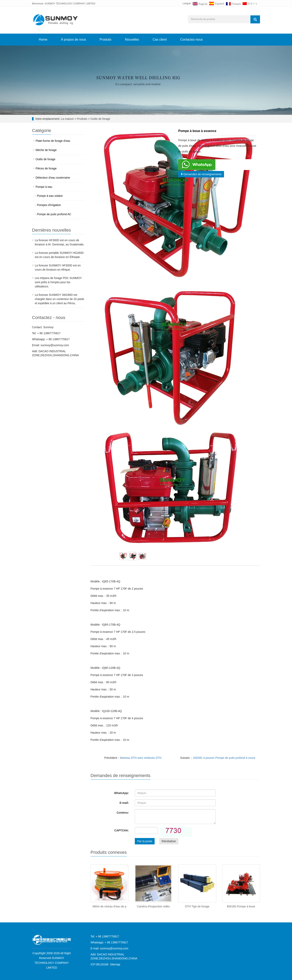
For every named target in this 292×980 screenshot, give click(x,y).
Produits (105, 39)
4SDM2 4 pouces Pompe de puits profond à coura (224, 758)
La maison (67, 119)
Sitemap (115, 964)
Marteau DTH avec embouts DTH (141, 758)
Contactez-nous (191, 39)
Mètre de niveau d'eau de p (109, 906)
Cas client (160, 39)
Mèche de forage (46, 150)
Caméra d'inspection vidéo (153, 906)
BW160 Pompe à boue (241, 906)
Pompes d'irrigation (49, 205)
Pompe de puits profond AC (54, 214)
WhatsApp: (121, 793)
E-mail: (124, 803)
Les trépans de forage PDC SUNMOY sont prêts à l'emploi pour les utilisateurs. (58, 282)
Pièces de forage (46, 168)
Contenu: (123, 813)
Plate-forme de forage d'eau (53, 141)
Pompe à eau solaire (50, 196)
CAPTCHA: (121, 830)
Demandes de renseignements (201, 174)
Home (43, 39)
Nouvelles (132, 39)
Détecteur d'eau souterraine (53, 178)
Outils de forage (100, 119)
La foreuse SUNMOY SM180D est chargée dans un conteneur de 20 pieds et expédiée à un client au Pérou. (59, 299)
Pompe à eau (44, 187)
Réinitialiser (169, 841)
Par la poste (145, 841)
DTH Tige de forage (197, 906)
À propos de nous (73, 39)
